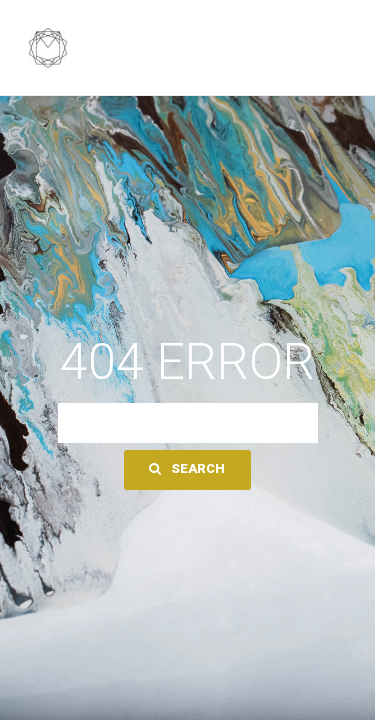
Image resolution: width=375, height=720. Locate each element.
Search (187, 468)
